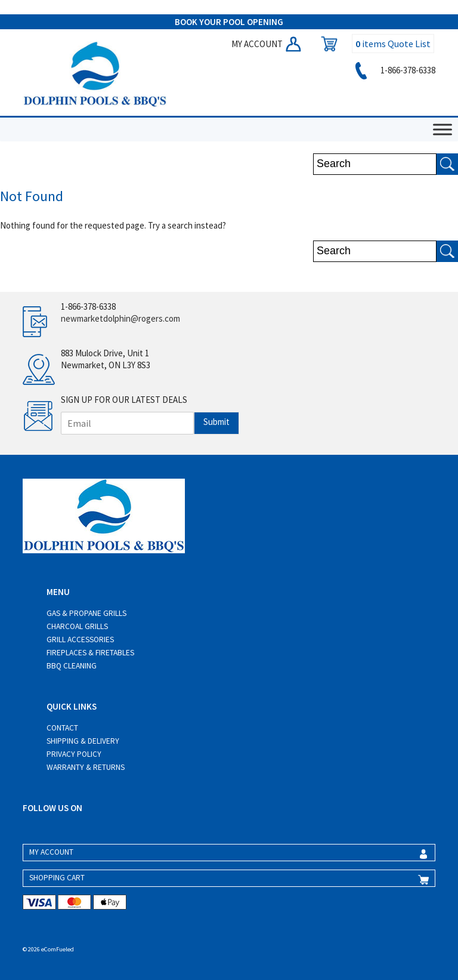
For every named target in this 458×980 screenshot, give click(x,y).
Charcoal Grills (77, 626)
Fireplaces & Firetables (90, 653)
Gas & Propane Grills (86, 613)
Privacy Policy (74, 754)
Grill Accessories (80, 640)
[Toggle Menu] (442, 130)
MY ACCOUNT (267, 44)
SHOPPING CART (57, 878)
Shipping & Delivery (83, 741)
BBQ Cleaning (72, 666)
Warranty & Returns (86, 767)
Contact (62, 728)
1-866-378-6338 (393, 70)
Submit (216, 422)
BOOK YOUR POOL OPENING (229, 22)
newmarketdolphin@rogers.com (120, 318)
